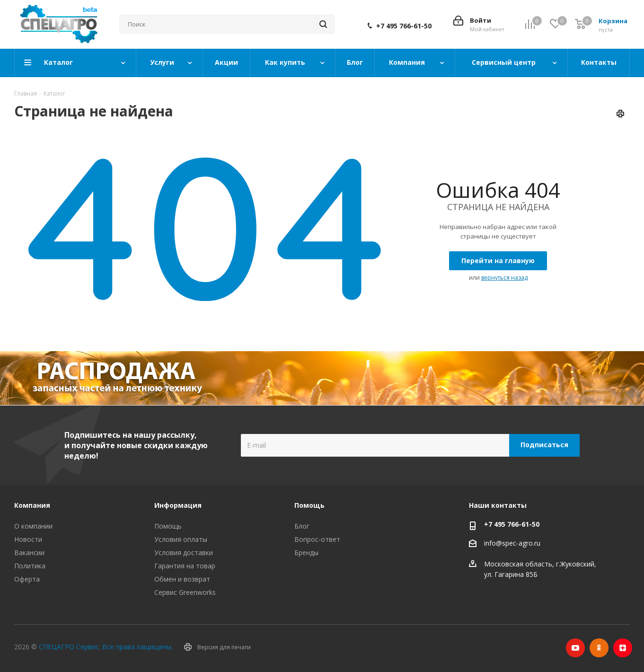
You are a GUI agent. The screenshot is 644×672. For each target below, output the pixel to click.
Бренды (306, 553)
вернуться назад (504, 278)
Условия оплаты (181, 539)
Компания (32, 505)
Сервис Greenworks (185, 592)
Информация (178, 505)
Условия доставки (184, 553)
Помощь (168, 526)
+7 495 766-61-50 (404, 26)
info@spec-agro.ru (512, 543)
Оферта (27, 579)
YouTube (575, 648)
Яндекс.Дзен (623, 648)
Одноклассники (599, 648)
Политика (30, 566)
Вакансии (29, 553)
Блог (302, 526)
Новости (28, 539)
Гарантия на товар (185, 566)
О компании (33, 526)
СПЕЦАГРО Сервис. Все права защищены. (106, 647)
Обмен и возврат (182, 579)
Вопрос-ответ (317, 539)
